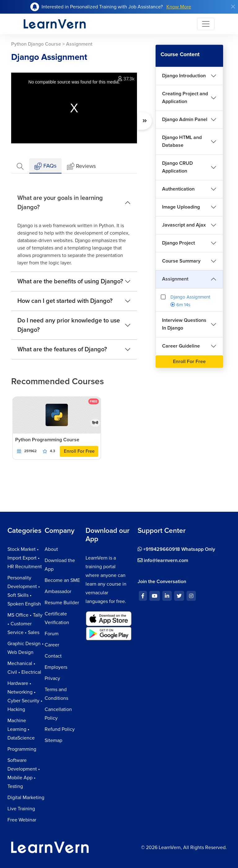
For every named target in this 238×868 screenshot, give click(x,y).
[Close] (233, 7)
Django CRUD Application (177, 167)
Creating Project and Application (185, 98)
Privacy (52, 678)
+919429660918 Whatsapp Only (176, 549)
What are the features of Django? (62, 349)
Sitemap (53, 740)
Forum (52, 634)
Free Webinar (22, 820)
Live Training (21, 809)
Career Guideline (181, 346)
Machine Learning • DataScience (21, 729)
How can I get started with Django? (65, 301)
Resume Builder (62, 603)
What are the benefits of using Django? (70, 281)
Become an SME (62, 580)
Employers (56, 667)
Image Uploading (181, 207)
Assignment (175, 279)
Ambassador (58, 591)
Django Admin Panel (185, 119)
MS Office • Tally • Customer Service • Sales (25, 624)
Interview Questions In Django (184, 324)
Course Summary (181, 261)
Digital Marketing (26, 798)
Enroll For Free (79, 451)
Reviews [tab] (81, 166)
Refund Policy (60, 729)
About (51, 549)
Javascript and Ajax (184, 225)
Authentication (178, 189)
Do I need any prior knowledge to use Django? (69, 325)
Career (52, 645)
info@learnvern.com (163, 560)
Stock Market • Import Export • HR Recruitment (25, 558)
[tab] (20, 166)
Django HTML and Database (182, 141)
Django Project (178, 243)
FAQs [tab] (45, 166)
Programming (22, 749)
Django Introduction (184, 76)
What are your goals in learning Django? (60, 203)
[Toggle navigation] (206, 24)
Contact (53, 656)
